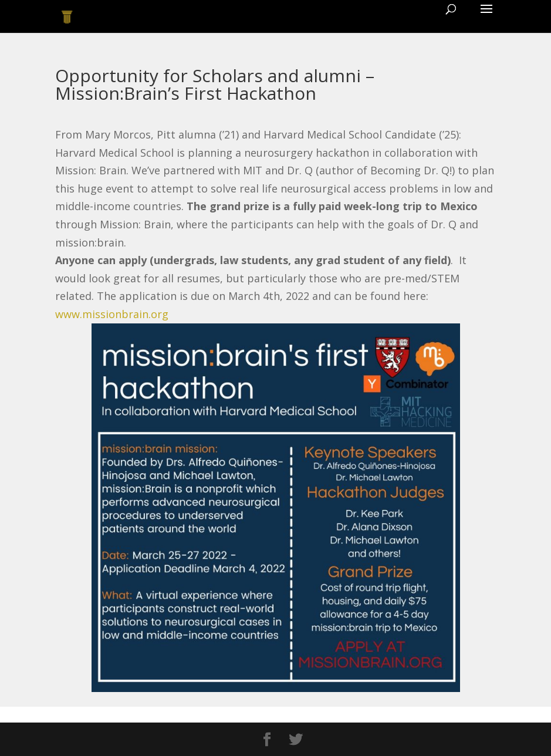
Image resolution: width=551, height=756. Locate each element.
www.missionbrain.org (112, 314)
